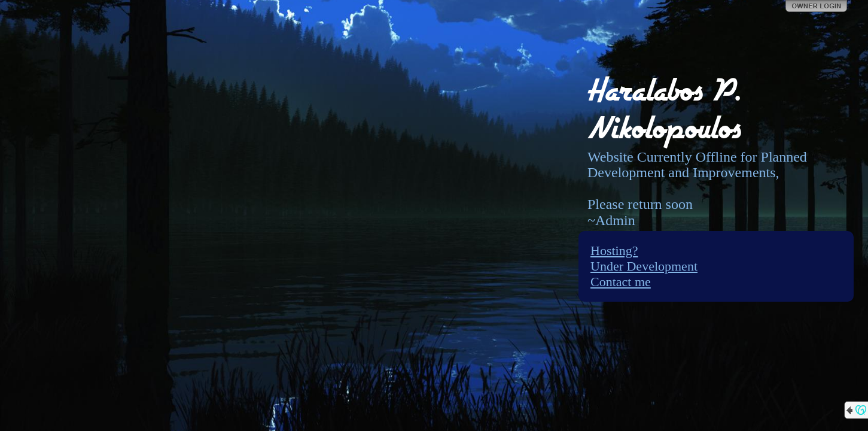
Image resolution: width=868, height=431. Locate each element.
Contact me (621, 282)
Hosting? (614, 251)
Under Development (644, 266)
